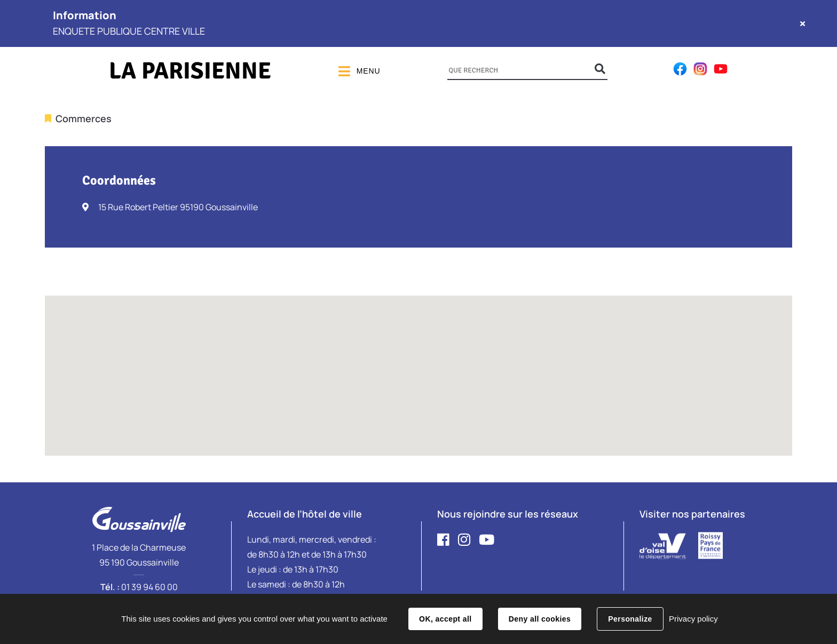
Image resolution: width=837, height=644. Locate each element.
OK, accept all (445, 619)
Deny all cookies (540, 619)
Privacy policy (693, 619)
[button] (418, 366)
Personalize (630, 619)
